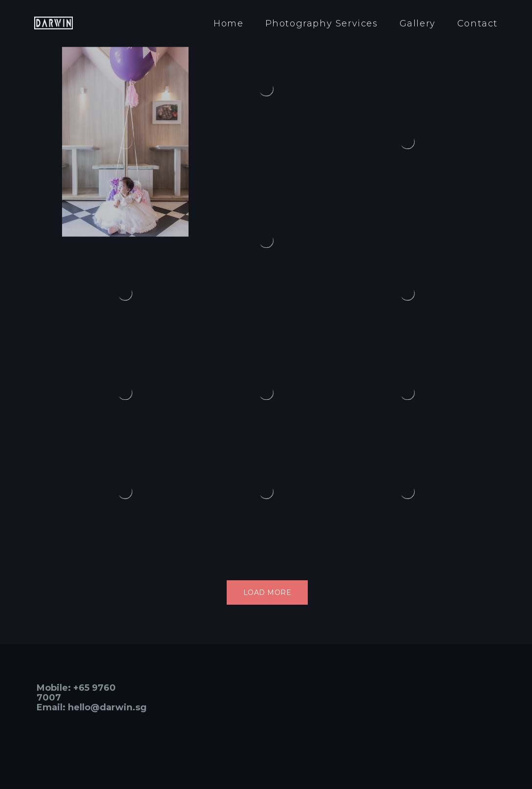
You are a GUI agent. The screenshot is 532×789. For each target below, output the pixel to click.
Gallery (418, 23)
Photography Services (322, 23)
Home (228, 23)
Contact (478, 23)
